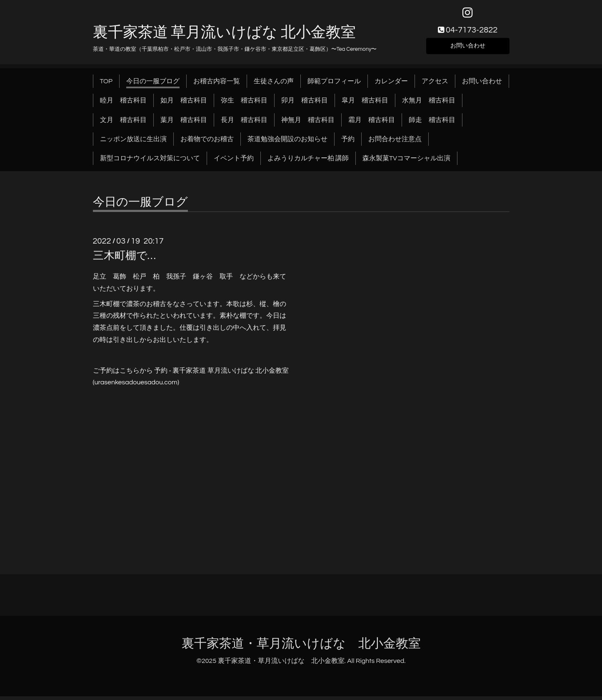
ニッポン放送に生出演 (133, 143)
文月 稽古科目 (123, 124)
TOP (106, 85)
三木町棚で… (124, 259)
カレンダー (391, 85)
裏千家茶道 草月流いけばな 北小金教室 (224, 36)
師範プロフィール (334, 85)
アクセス (435, 85)
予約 (348, 143)
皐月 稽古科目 (365, 104)
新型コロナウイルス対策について (150, 162)
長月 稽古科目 (244, 124)
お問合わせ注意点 (395, 143)
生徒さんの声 (274, 85)
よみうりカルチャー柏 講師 (308, 162)
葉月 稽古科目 (184, 124)
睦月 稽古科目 (123, 104)
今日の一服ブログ (153, 85)
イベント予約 (234, 162)
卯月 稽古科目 (305, 104)
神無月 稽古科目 (308, 124)
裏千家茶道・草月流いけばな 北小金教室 (301, 647)
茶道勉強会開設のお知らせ (287, 143)
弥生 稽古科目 (244, 104)
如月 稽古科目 (184, 104)
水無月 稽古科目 (429, 104)
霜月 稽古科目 (372, 124)
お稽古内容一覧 (217, 85)
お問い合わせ (468, 48)
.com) (171, 386)
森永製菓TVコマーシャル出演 (406, 162)
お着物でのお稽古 (207, 143)
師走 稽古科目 (432, 124)
